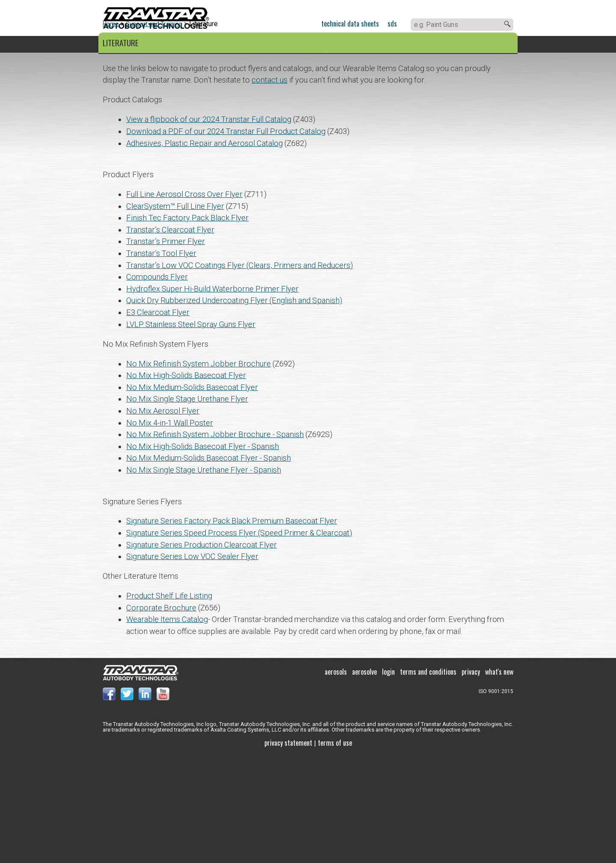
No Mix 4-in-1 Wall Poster (170, 530)
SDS (392, 24)
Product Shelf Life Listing (169, 703)
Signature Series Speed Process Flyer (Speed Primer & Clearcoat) (239, 640)
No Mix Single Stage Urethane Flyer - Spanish (204, 577)
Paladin (500, 45)
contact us (269, 187)
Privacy (471, 779)
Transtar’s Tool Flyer (161, 360)
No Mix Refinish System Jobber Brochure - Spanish (215, 541)
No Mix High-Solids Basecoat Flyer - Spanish (203, 553)
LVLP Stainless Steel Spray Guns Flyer (191, 431)
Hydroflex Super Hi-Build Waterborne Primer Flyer (212, 396)
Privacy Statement (288, 850)
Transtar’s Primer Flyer (166, 348)
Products (120, 45)
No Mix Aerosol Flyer (163, 518)
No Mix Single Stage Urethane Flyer (187, 506)
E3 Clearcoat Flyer (158, 419)
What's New (499, 779)
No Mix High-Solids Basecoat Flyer (186, 482)
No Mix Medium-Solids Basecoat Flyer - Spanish (209, 565)
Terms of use (335, 850)
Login (388, 779)
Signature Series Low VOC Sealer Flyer (192, 663)
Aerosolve (364, 779)
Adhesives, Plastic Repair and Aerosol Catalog (204, 250)
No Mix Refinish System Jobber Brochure (198, 471)
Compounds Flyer (157, 384)
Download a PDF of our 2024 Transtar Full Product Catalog (226, 238)
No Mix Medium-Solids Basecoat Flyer (192, 494)
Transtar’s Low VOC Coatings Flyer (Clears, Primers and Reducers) (240, 372)
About (380, 45)
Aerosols (336, 779)
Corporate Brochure (161, 715)
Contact (439, 45)
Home (111, 131)
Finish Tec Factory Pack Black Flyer (187, 325)
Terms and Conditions (428, 779)
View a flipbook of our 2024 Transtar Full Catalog (209, 226)
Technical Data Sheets (350, 24)
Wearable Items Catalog (167, 726)
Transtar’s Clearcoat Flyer (170, 337)
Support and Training (297, 45)
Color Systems (198, 45)
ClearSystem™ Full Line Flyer (175, 313)
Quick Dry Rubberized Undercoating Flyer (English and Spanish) (234, 407)
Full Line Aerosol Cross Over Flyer (184, 301)
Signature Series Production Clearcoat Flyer (201, 652)
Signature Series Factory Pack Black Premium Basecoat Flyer (232, 628)
